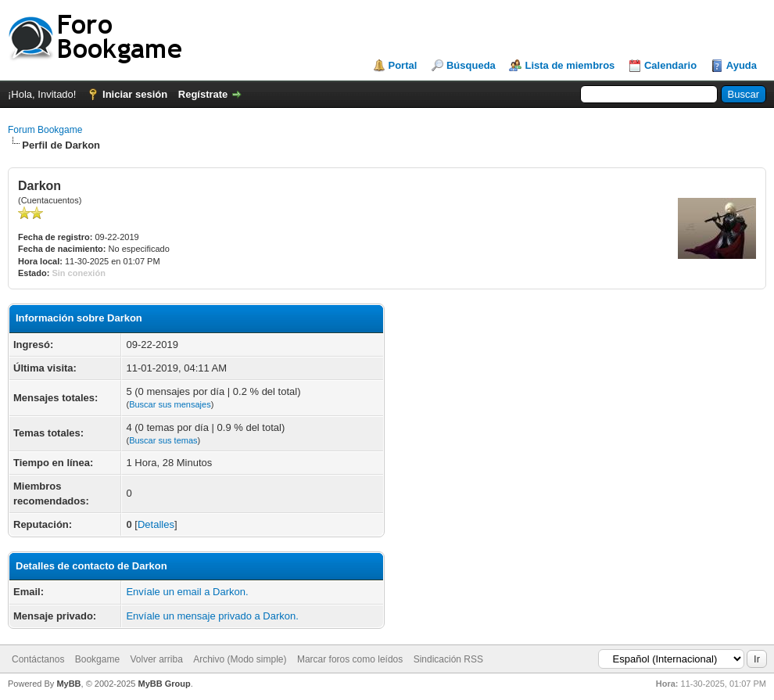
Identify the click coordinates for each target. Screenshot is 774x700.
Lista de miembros (570, 65)
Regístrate (203, 94)
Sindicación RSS (448, 659)
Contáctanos (38, 659)
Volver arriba (156, 659)
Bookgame (97, 659)
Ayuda (742, 65)
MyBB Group (164, 684)
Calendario (670, 65)
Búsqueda (471, 65)
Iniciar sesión (135, 94)
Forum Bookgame (45, 130)
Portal (403, 65)
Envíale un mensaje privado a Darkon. (212, 616)
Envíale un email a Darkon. (187, 592)
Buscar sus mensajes (170, 404)
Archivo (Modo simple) (240, 659)
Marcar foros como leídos (350, 659)
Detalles (156, 524)
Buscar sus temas (163, 440)
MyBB (68, 684)
